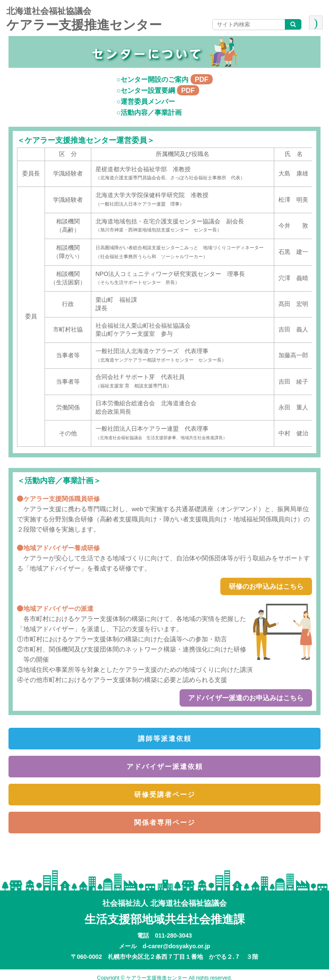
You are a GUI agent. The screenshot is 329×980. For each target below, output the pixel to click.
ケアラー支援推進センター (84, 25)
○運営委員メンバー (146, 102)
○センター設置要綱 (158, 90)
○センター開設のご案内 (164, 79)
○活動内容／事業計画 (149, 113)
